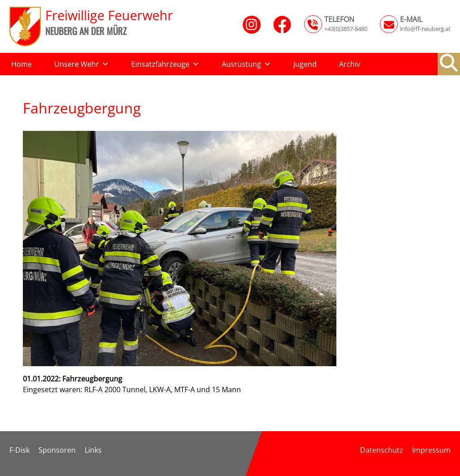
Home (21, 64)
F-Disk (19, 450)
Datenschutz (382, 450)
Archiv (350, 64)
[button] (449, 63)
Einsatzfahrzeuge (165, 64)
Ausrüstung (246, 64)
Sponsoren (57, 450)
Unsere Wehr (82, 64)
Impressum (431, 450)
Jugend (305, 64)
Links (93, 450)
